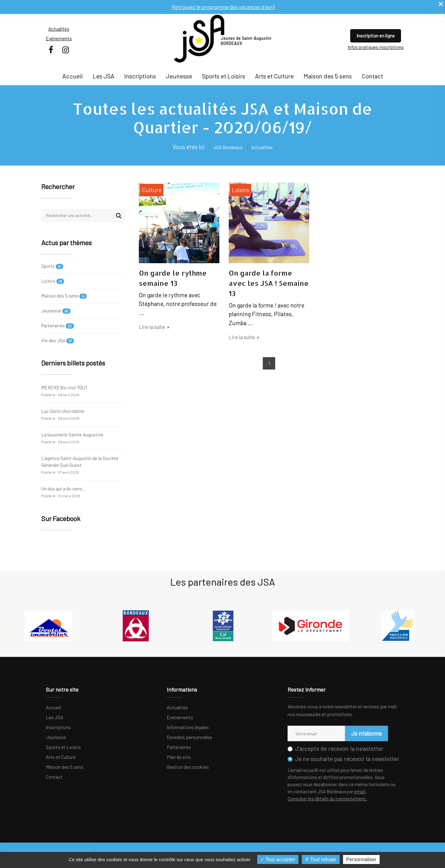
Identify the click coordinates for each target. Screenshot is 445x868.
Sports (52, 266)
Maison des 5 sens (328, 76)
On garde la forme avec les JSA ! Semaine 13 (269, 283)
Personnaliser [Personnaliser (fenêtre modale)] (361, 859)
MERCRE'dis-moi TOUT (64, 391)
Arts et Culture (274, 76)
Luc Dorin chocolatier (63, 414)
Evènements (180, 717)
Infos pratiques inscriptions (376, 47)
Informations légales (188, 727)
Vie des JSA (58, 341)
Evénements (59, 38)
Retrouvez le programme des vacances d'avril (223, 7)
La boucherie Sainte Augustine (72, 438)
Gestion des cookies (188, 767)
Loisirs (53, 281)
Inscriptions (140, 76)
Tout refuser (321, 859)
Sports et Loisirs (224, 76)
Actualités (59, 29)
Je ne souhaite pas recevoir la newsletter (347, 759)
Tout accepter (278, 859)
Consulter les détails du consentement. (327, 799)
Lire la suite (154, 327)
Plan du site (179, 757)
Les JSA (104, 76)
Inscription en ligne (376, 36)
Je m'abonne (365, 733)
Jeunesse (179, 76)
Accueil (73, 76)
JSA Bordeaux (228, 147)
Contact (372, 76)
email (360, 791)
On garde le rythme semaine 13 (173, 278)
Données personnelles (189, 737)
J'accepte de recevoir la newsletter (339, 748)
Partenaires (58, 326)
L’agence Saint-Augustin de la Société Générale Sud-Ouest (80, 465)
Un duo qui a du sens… (64, 492)
